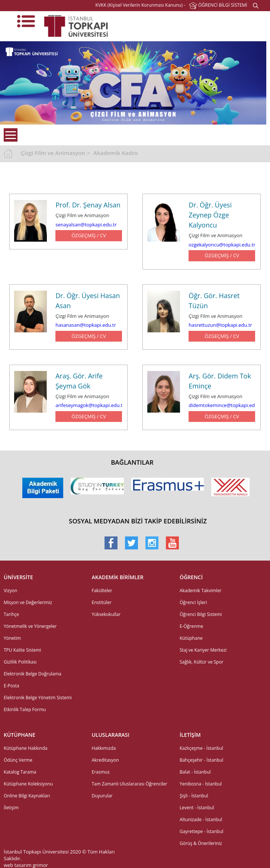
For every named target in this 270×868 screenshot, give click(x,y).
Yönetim (12, 638)
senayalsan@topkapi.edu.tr (86, 225)
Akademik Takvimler (201, 591)
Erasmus (100, 772)
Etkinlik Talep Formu (25, 709)
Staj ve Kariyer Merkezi (203, 650)
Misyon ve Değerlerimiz (28, 602)
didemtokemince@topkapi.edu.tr (226, 405)
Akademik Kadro (115, 153)
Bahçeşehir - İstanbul (201, 760)
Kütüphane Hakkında (25, 748)
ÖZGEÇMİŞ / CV (89, 235)
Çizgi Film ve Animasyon (53, 153)
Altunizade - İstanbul (201, 819)
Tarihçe (11, 614)
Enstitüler (101, 602)
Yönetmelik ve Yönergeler (30, 626)
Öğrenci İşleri (193, 602)
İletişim (11, 808)
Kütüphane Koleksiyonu (28, 784)
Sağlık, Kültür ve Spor (202, 662)
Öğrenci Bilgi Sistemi (201, 614)
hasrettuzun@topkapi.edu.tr (220, 325)
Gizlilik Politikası (20, 662)
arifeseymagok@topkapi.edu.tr (90, 405)
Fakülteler (102, 591)
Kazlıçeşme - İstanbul (201, 748)
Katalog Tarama (20, 772)
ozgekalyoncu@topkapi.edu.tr (222, 245)
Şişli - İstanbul (194, 796)
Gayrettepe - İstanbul (202, 831)
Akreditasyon (105, 760)
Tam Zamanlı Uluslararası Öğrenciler (129, 784)
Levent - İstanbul (197, 808)
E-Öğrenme (191, 626)
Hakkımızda (104, 748)
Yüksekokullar (106, 614)
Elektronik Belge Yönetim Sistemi (38, 698)
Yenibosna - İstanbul (201, 784)
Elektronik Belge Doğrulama (33, 674)
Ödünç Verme (18, 760)
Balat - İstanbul (195, 772)
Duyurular (102, 796)
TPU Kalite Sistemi (22, 650)
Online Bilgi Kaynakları (27, 796)
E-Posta (12, 686)
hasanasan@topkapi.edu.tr (86, 325)
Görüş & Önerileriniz (201, 843)
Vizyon (10, 591)
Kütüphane (191, 638)
